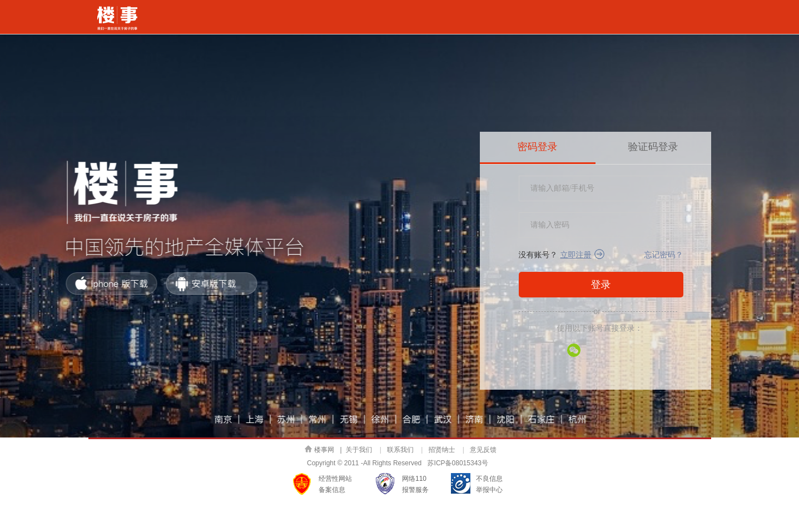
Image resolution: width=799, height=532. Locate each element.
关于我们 (359, 450)
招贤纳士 (441, 450)
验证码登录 (653, 147)
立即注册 (576, 255)
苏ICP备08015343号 (458, 463)
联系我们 (400, 450)
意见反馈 (483, 450)
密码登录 (538, 147)
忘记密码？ (664, 255)
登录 (601, 285)
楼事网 (319, 449)
